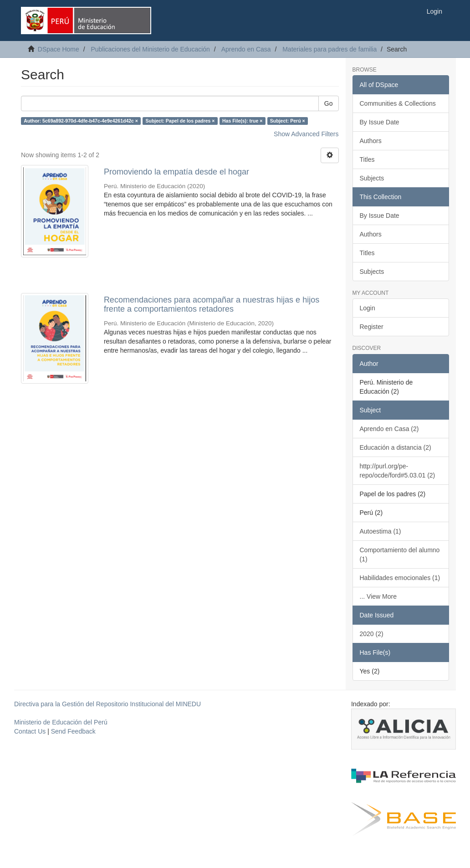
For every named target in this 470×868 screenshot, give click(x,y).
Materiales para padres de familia (330, 49)
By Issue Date (380, 122)
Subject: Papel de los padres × (180, 121)
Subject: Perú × (288, 121)
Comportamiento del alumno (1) (400, 555)
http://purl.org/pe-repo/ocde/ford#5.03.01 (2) (398, 471)
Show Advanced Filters (306, 134)
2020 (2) (372, 634)
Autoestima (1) (381, 531)
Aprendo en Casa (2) (389, 429)
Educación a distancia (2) (396, 447)
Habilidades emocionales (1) (400, 578)
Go (329, 103)
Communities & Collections (398, 103)
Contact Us (30, 731)
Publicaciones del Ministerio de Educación (150, 49)
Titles (367, 159)
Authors (371, 141)
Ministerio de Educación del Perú (61, 722)
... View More (378, 596)
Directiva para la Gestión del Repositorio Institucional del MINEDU (107, 704)
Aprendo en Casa (246, 49)
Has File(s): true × (242, 121)
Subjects (372, 178)
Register (372, 327)
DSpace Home (59, 49)
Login (368, 308)
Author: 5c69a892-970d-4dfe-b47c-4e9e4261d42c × (81, 121)
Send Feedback (73, 731)
